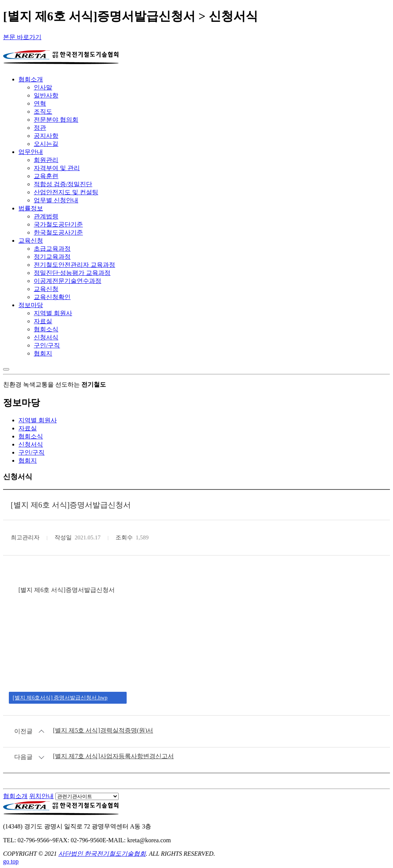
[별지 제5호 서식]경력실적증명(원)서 (103, 730)
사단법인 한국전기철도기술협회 (102, 854)
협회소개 (15, 796)
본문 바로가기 (22, 37)
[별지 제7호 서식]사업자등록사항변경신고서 (113, 756)
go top (11, 861)
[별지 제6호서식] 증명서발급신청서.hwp (60, 698)
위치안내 (41, 796)
